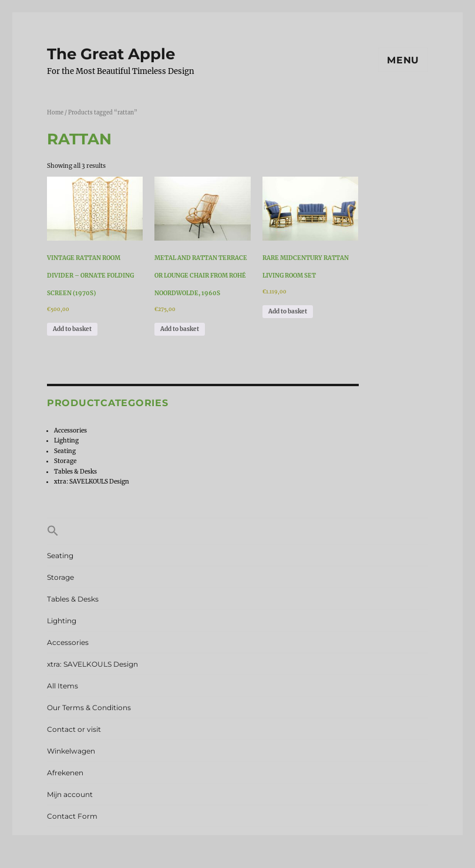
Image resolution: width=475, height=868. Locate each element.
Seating (65, 451)
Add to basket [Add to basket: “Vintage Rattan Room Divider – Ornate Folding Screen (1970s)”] (72, 329)
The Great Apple (111, 54)
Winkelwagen (71, 751)
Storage (65, 461)
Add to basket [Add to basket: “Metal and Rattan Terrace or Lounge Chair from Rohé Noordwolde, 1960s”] (180, 329)
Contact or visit (74, 729)
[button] (237, 531)
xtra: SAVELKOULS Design (92, 482)
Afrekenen (65, 773)
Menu (403, 60)
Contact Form (72, 816)
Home (55, 113)
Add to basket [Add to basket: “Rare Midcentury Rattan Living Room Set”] (288, 311)
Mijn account (70, 794)
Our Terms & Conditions (89, 707)
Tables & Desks (75, 472)
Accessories (70, 430)
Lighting (66, 440)
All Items (63, 686)
